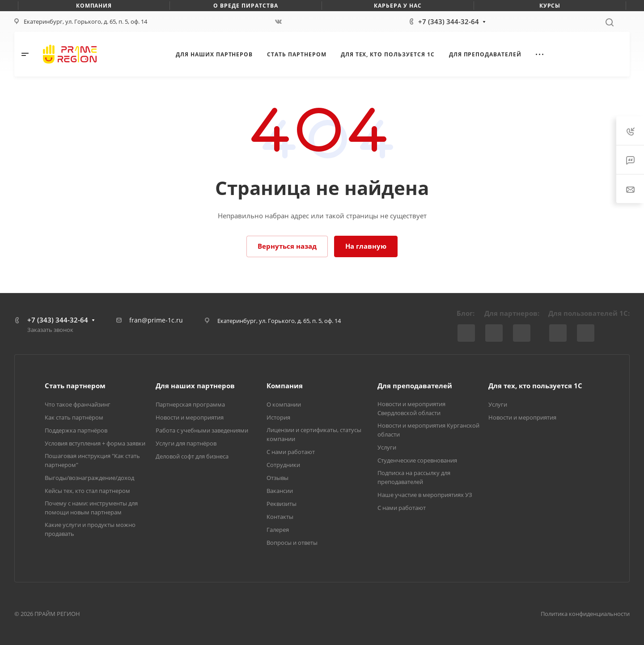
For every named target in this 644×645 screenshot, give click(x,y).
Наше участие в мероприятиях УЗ (425, 495)
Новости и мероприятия (190, 417)
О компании (284, 404)
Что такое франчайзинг (78, 404)
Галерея (278, 530)
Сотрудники (283, 465)
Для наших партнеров (195, 386)
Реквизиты (282, 504)
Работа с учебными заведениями (202, 430)
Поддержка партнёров (76, 430)
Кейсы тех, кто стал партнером (87, 491)
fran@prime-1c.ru (156, 320)
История (278, 417)
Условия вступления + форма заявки (95, 443)
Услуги (387, 447)
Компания (285, 386)
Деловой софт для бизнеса (192, 456)
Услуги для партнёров (186, 443)
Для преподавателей (415, 386)
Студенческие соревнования (417, 460)
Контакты (280, 517)
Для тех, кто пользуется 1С (535, 386)
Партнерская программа (190, 404)
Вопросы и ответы (292, 543)
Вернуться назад (287, 246)
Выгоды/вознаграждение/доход (89, 478)
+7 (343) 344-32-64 (449, 21)
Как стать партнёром (74, 417)
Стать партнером (75, 386)
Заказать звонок (50, 330)
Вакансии (280, 491)
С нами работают (291, 452)
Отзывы (278, 478)
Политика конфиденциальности (585, 614)
